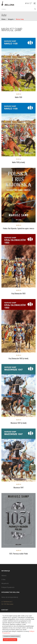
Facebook (26, 3)
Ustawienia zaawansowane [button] (12, 636)
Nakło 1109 (18, 97)
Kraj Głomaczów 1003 (18, 293)
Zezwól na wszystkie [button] (10, 640)
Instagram (28, 3)
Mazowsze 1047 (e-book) (19, 423)
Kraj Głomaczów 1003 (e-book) (18, 358)
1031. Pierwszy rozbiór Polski (18, 554)
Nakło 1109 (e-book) (18, 162)
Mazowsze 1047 (19, 487)
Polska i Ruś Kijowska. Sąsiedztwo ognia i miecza (19, 228)
